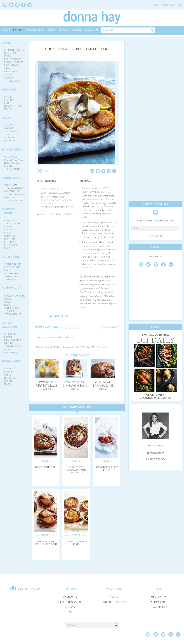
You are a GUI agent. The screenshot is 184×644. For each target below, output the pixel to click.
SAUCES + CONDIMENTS (13, 167)
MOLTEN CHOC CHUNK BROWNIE (15, 193)
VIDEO (52, 30)
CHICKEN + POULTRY (15, 50)
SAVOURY (9, 100)
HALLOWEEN (11, 353)
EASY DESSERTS (12, 267)
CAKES (8, 227)
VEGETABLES (11, 157)
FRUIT (7, 248)
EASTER (8, 337)
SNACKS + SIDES (12, 150)
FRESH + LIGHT (11, 362)
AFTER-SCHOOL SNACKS (12, 278)
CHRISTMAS (10, 334)
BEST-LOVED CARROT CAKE (13, 199)
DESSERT (9, 375)
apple (44, 347)
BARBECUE (10, 141)
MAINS (8, 299)
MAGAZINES (91, 30)
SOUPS (8, 75)
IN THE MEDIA (155, 459)
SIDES (7, 302)
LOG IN (158, 5)
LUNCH (7, 118)
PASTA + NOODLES (14, 62)
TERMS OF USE (158, 597)
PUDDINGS (10, 236)
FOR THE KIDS (11, 257)
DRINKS (8, 109)
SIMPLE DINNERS (13, 264)
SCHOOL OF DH (35, 30)
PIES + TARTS (11, 72)
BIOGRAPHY (155, 453)
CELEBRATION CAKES (11, 310)
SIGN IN (114, 597)
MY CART (171, 5)
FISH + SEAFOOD (13, 59)
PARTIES (8, 270)
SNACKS (9, 369)
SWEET (8, 97)
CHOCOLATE (11, 245)
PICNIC (8, 349)
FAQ (70, 612)
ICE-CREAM (10, 242)
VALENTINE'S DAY (13, 346)
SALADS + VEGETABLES (12, 79)
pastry (85, 347)
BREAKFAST (9, 90)
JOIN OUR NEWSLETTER (114, 602)
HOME (6, 30)
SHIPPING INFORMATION (70, 602)
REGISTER (155, 236)
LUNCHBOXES (11, 274)
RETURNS (70, 607)
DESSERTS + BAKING (9, 211)
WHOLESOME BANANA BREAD (14, 187)
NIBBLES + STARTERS (15, 296)
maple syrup (74, 347)
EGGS (7, 103)
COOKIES (9, 230)
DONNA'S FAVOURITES (12, 222)
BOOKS (77, 30)
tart (92, 347)
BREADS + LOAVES (14, 160)
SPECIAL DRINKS (13, 314)
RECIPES (18, 30)
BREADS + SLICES (13, 106)
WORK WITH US (158, 602)
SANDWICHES (11, 131)
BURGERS (9, 128)
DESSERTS (10, 305)
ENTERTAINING (12, 288)
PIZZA (7, 68)
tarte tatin (102, 347)
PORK (7, 56)
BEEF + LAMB (11, 53)
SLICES (8, 233)
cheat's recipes (57, 347)
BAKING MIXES (11, 178)
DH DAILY (64, 30)
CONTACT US (70, 597)
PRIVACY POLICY (158, 607)
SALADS (8, 125)
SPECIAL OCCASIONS (10, 325)
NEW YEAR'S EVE (13, 340)
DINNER (7, 43)
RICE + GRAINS (12, 65)
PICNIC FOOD (11, 138)
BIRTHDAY (9, 343)
